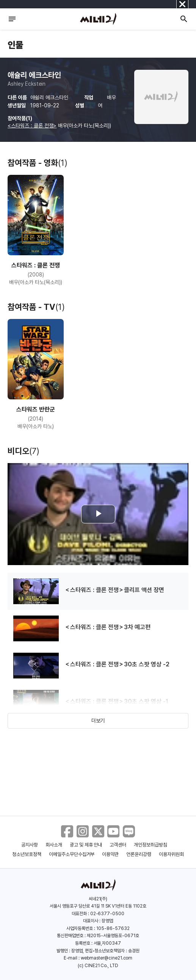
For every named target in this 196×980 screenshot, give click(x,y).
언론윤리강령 (139, 854)
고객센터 (118, 845)
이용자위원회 (171, 854)
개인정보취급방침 (151, 845)
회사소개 (54, 845)
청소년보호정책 (27, 854)
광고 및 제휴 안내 (86, 845)
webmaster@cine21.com (107, 958)
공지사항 (30, 845)
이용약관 (110, 854)
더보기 (98, 721)
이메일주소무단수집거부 (72, 854)
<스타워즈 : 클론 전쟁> (32, 126)
